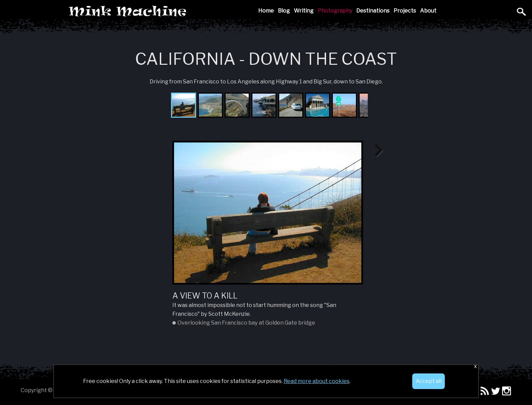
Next (377, 151)
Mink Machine (176, 12)
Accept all (429, 381)
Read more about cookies (317, 381)
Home (266, 11)
